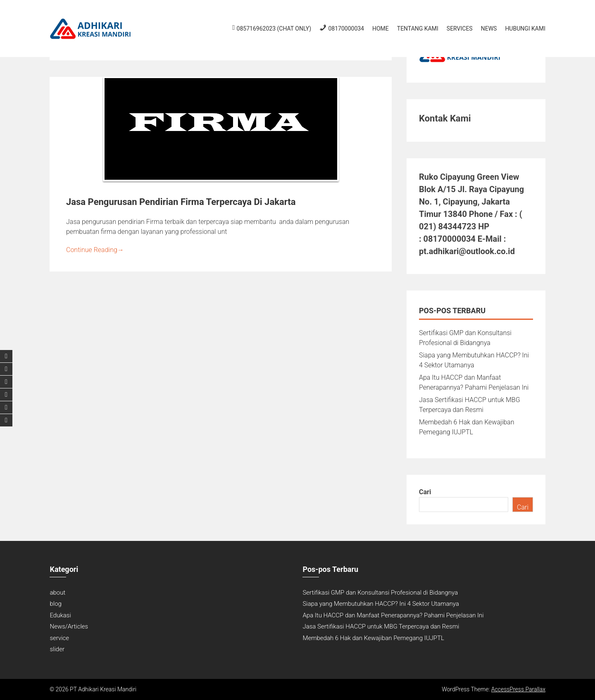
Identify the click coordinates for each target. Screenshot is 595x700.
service (59, 638)
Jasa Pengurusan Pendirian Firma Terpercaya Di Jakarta (181, 202)
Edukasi (60, 615)
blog (55, 604)
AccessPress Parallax (518, 689)
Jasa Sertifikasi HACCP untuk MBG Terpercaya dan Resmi (381, 626)
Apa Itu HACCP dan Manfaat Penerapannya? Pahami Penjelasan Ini (393, 615)
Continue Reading (95, 250)
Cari (425, 492)
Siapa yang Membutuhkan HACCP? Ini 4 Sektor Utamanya (381, 604)
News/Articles (69, 626)
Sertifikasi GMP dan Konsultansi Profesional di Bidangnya (380, 593)
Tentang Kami (418, 29)
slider (57, 649)
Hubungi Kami (525, 29)
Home (381, 29)
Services (460, 29)
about (57, 593)
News (489, 29)
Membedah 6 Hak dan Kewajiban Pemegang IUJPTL (373, 638)
